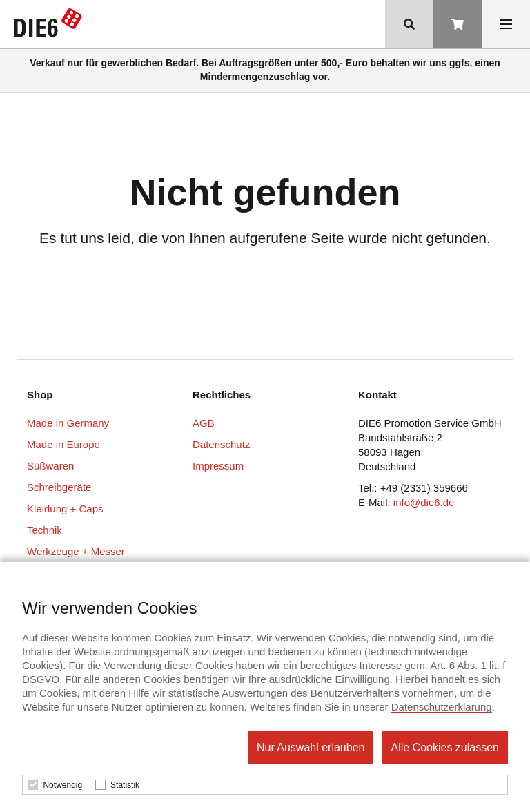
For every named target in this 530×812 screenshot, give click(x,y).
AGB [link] (204, 423)
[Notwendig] (33, 785)
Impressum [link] (218, 466)
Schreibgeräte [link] (59, 487)
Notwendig (62, 785)
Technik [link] (45, 530)
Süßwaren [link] (50, 466)
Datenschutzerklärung (442, 707)
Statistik (125, 785)
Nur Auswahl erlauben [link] (311, 747)
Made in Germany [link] (68, 423)
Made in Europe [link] (63, 444)
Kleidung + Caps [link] (65, 509)
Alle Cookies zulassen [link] (445, 747)
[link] (51, 26)
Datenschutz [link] (221, 444)
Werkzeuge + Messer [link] (76, 551)
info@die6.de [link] (424, 502)
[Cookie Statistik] (100, 785)
